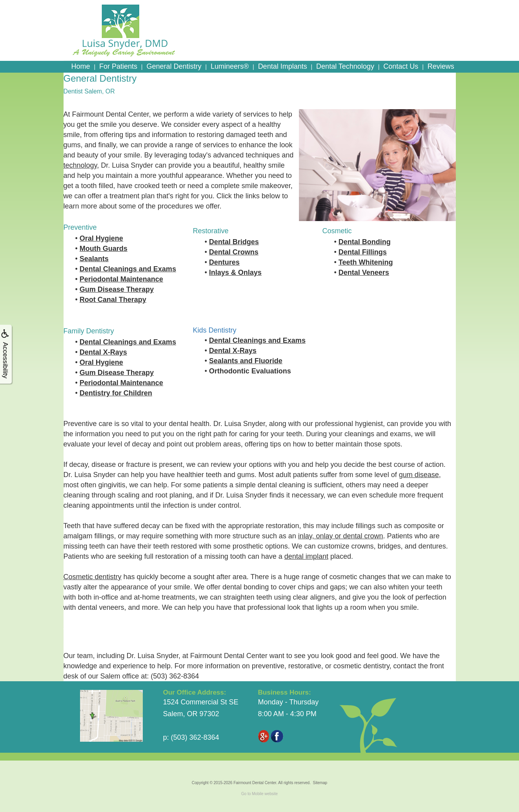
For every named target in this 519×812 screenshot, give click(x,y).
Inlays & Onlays (235, 272)
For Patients (118, 66)
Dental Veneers (364, 272)
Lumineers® (230, 66)
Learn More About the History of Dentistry (130, 626)
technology (80, 165)
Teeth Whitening (366, 262)
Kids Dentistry (215, 330)
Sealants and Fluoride (246, 361)
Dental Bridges (234, 242)
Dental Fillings (363, 252)
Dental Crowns (234, 252)
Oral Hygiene (101, 238)
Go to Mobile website (259, 794)
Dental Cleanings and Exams (128, 269)
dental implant (306, 556)
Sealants (94, 259)
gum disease (419, 475)
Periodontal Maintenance (121, 279)
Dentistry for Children (116, 393)
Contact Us (401, 66)
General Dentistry (174, 66)
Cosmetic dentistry (93, 577)
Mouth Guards (104, 249)
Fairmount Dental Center (255, 783)
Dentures (224, 262)
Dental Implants (283, 66)
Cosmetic (337, 231)
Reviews (441, 66)
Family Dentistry (89, 331)
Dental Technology (345, 66)
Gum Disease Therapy (117, 289)
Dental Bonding (365, 242)
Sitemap (320, 783)
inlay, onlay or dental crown (341, 536)
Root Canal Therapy (113, 300)
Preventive (80, 227)
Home (81, 66)
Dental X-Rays (103, 352)
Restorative (211, 231)
